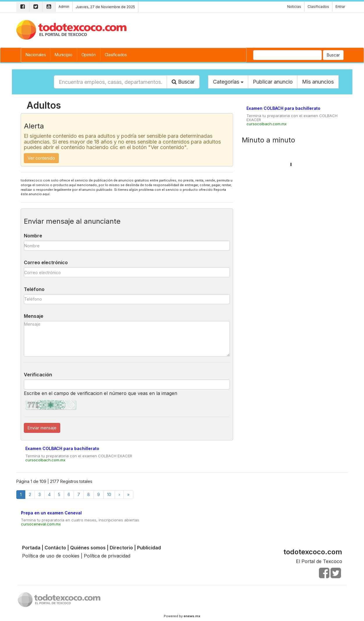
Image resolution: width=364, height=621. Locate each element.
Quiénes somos (88, 548)
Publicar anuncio (273, 82)
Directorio (121, 548)
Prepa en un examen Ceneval (51, 513)
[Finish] (128, 494)
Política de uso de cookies (51, 556)
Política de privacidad (107, 556)
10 (109, 494)
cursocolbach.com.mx (45, 460)
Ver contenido (41, 158)
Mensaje (34, 316)
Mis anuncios (318, 82)
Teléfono (34, 289)
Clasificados (116, 55)
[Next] (119, 494)
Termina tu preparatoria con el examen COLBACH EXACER (79, 456)
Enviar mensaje (42, 428)
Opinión (89, 55)
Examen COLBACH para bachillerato (62, 448)
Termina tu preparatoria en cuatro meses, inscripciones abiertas (80, 520)
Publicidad (149, 548)
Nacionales (36, 55)
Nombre (33, 236)
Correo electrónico (46, 262)
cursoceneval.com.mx (41, 524)
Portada (31, 548)
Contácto (55, 548)
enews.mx (192, 616)
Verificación (38, 375)
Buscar (333, 55)
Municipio (63, 55)
